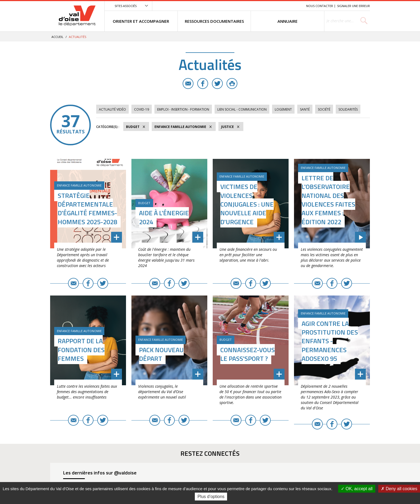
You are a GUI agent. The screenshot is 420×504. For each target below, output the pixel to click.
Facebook (203, 84)
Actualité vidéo (112, 109)
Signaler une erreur (353, 6)
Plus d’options (211, 497)
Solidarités (348, 109)
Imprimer (232, 84)
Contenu (277, 6)
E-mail (188, 84)
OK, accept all (357, 489)
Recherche (295, 6)
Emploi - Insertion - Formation (183, 109)
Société (324, 109)
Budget (133, 127)
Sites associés (126, 6)
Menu (263, 6)
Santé (305, 109)
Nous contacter (320, 6)
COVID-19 (142, 109)
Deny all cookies (399, 489)
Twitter (217, 84)
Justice (227, 127)
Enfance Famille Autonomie (180, 127)
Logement (283, 109)
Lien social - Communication (242, 109)
